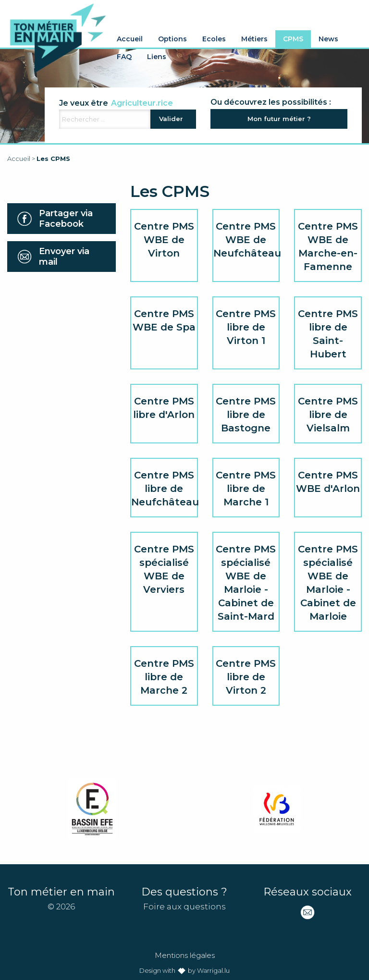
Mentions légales (185, 955)
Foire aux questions (184, 906)
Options (172, 39)
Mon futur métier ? (279, 119)
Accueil (130, 39)
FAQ (124, 57)
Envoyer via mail (64, 257)
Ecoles (214, 39)
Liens (157, 57)
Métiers (254, 39)
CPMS (293, 39)
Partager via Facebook (66, 219)
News (328, 39)
